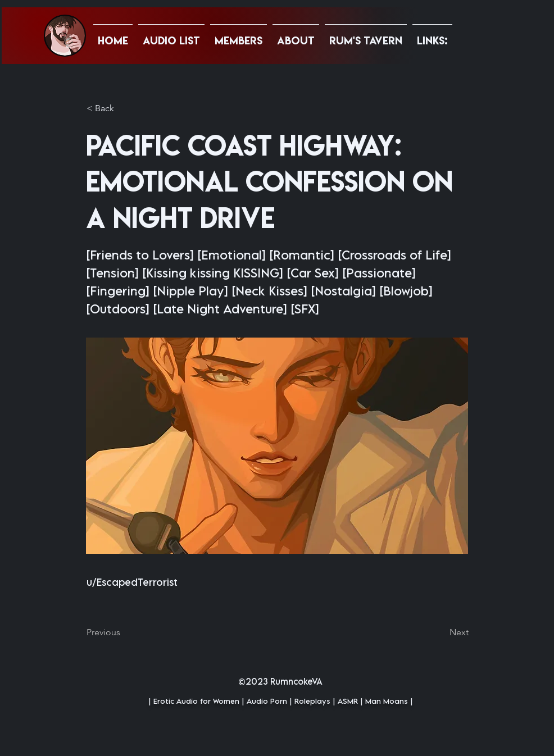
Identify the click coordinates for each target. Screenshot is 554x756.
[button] (432, 35)
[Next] (441, 632)
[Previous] (124, 632)
